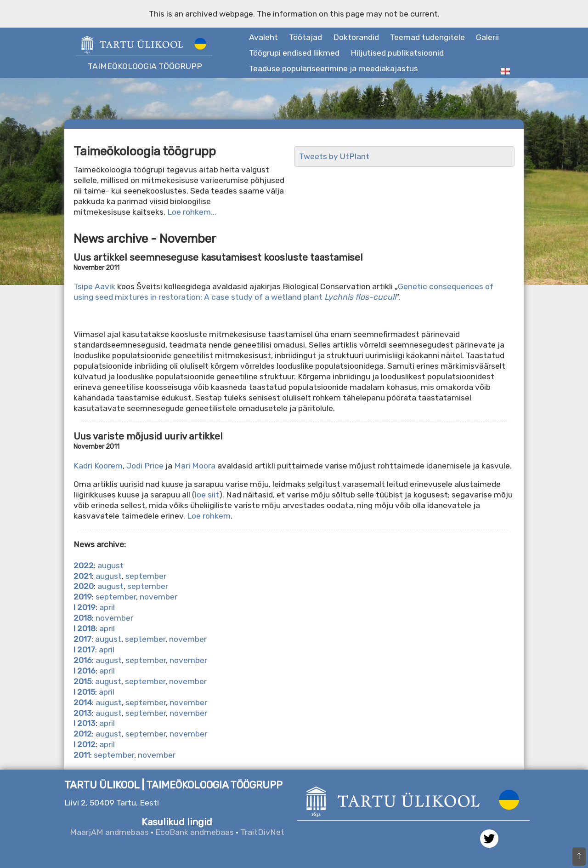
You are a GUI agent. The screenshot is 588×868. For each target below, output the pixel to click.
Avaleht (263, 37)
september (146, 576)
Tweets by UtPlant (334, 156)
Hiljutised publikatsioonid (397, 53)
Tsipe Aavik (95, 286)
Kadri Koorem (98, 466)
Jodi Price (146, 466)
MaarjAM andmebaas (109, 832)
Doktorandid (356, 37)
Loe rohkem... (192, 212)
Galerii (487, 37)
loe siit (207, 495)
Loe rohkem (209, 516)
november (158, 597)
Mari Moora (196, 466)
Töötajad (305, 37)
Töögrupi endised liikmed (294, 53)
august (110, 565)
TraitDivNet (262, 832)
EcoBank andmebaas (195, 832)
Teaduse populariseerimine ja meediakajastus (334, 69)
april (107, 607)
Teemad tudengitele (427, 37)
